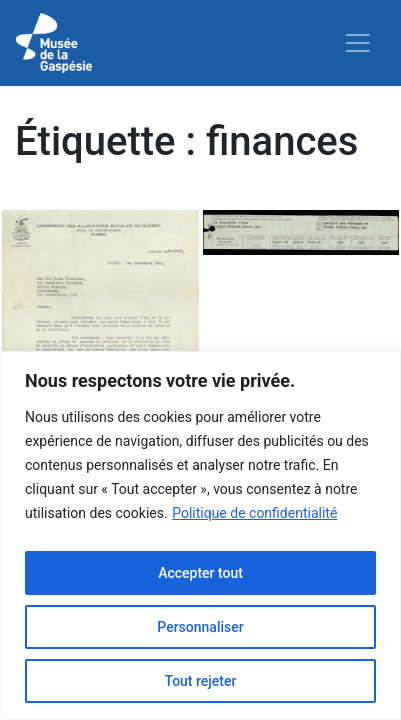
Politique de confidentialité (254, 513)
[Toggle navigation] (358, 43)
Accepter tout (200, 573)
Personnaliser (200, 627)
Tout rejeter (201, 681)
